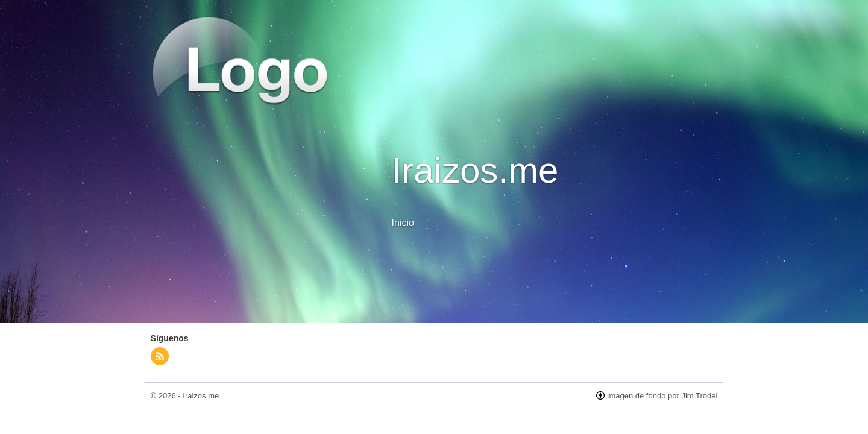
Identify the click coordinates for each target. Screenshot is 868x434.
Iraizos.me (201, 396)
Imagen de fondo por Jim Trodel (662, 396)
